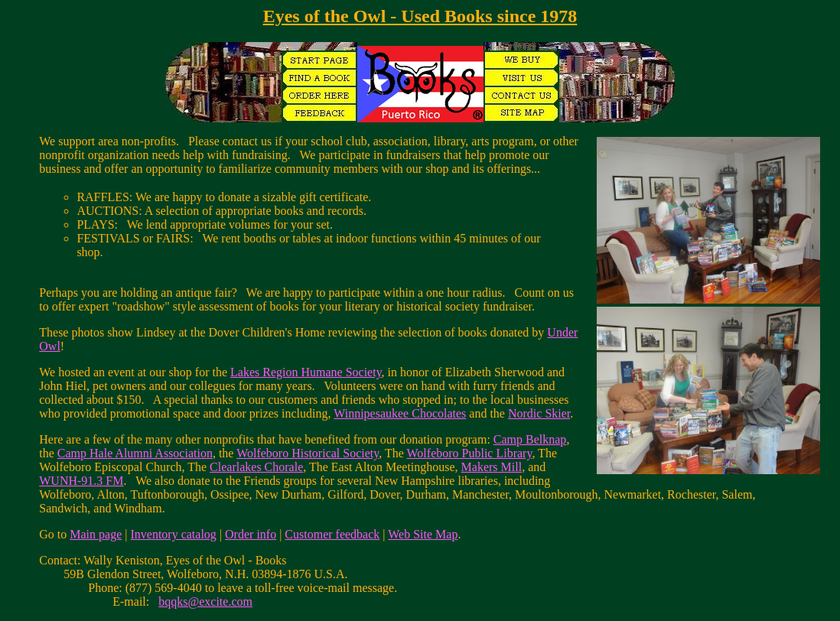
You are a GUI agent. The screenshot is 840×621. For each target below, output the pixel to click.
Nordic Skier (539, 413)
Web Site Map (423, 534)
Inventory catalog (173, 534)
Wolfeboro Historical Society (308, 453)
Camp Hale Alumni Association (135, 453)
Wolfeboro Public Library (470, 453)
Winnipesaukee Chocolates (400, 413)
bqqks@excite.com (205, 601)
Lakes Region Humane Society (306, 372)
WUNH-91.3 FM (81, 481)
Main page (96, 534)
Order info (251, 534)
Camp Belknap (530, 439)
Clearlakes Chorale (256, 467)
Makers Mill (492, 467)
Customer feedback (332, 534)
